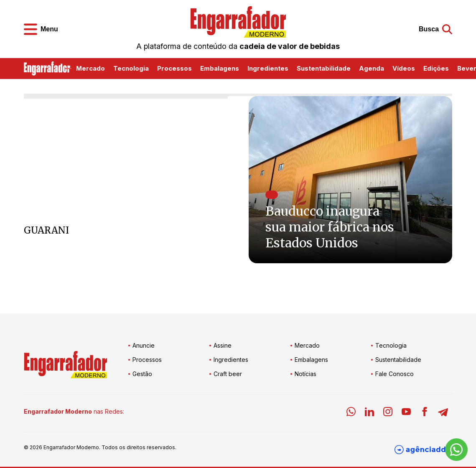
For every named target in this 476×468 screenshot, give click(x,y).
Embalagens (220, 68)
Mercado (90, 68)
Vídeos (404, 68)
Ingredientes (268, 68)
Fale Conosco (395, 374)
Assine (223, 345)
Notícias (305, 374)
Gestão (142, 374)
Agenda (372, 68)
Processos (174, 68)
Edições (436, 68)
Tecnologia (131, 68)
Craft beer (228, 374)
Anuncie (144, 345)
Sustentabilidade (324, 68)
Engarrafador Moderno (71, 447)
